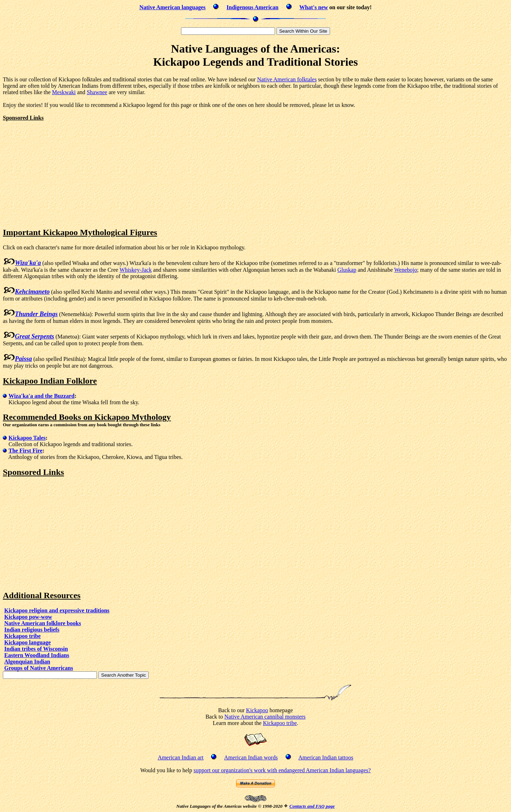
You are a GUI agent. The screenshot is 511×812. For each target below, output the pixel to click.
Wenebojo (406, 270)
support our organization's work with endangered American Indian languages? (282, 770)
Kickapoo (257, 710)
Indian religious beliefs (32, 630)
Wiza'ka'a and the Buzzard (42, 396)
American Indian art (181, 757)
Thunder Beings (36, 314)
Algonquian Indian (27, 662)
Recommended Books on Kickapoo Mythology (87, 417)
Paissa (23, 359)
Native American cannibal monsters (265, 717)
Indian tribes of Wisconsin (36, 649)
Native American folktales (287, 79)
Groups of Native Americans (39, 668)
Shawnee (97, 92)
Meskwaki (64, 92)
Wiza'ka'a (28, 263)
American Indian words (251, 757)
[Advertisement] (62, 171)
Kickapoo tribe (23, 636)
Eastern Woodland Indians (37, 655)
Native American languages (173, 7)
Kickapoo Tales (27, 438)
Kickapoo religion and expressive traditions (57, 610)
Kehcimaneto (32, 292)
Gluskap (347, 270)
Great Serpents (35, 336)
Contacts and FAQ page (312, 806)
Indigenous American (252, 7)
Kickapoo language (28, 642)
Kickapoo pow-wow (28, 617)
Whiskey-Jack (136, 270)
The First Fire (26, 451)
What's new (314, 7)
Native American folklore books (43, 623)
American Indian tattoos (326, 757)
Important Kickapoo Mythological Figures (80, 232)
